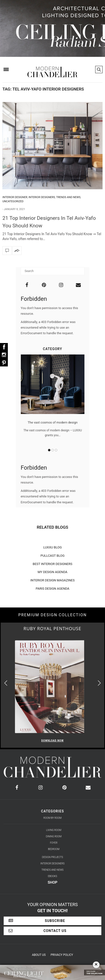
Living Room (54, 830)
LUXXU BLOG (53, 547)
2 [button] (53, 450)
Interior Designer (15, 197)
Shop (53, 882)
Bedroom (54, 849)
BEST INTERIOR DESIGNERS (53, 564)
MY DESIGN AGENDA (53, 572)
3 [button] (56, 450)
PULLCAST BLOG (52, 556)
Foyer (54, 843)
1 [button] (49, 450)
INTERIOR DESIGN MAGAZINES (52, 580)
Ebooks (53, 876)
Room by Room (53, 818)
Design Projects (53, 857)
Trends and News (68, 197)
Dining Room (54, 836)
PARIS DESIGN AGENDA (53, 589)
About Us (39, 955)
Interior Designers (42, 197)
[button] (99, 683)
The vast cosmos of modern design (53, 422)
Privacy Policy (62, 955)
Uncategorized (13, 201)
